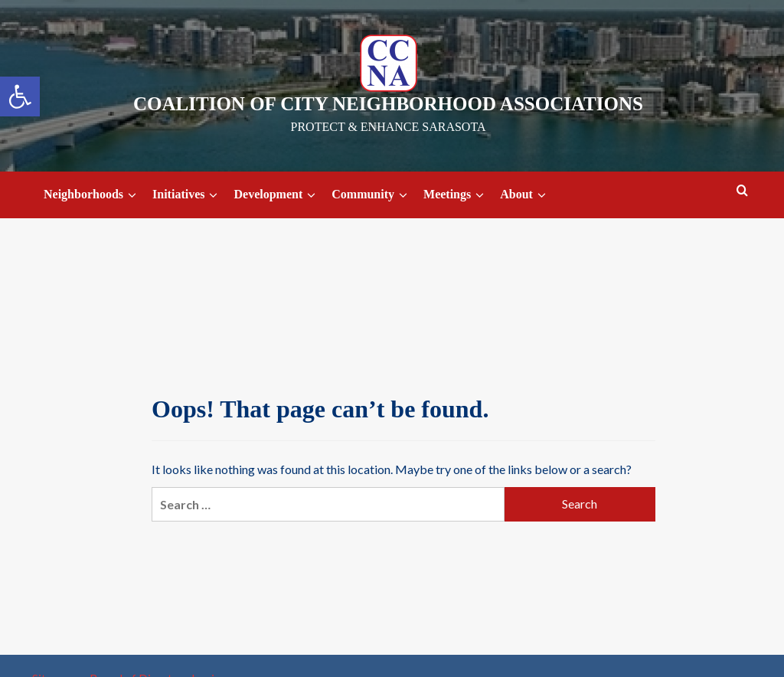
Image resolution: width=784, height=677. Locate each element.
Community (372, 195)
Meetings (456, 195)
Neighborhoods (92, 195)
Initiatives (187, 195)
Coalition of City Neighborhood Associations (388, 104)
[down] (132, 195)
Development (277, 195)
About (525, 195)
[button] (20, 96)
